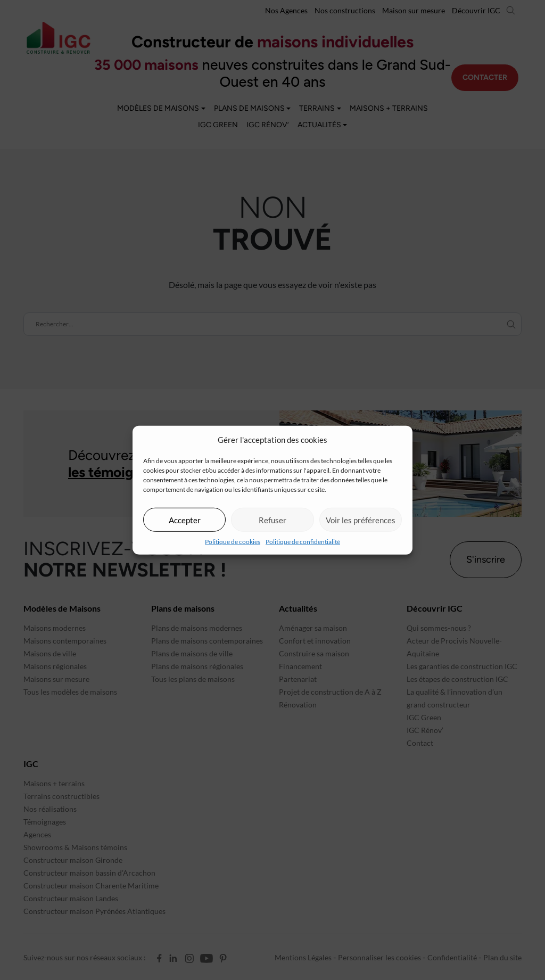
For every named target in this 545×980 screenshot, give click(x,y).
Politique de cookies (233, 542)
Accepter (185, 520)
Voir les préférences (361, 520)
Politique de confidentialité (303, 542)
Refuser (272, 520)
